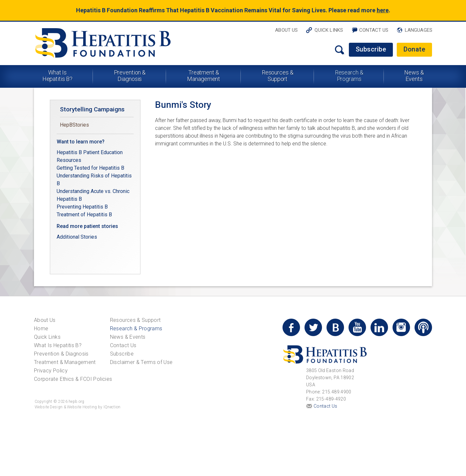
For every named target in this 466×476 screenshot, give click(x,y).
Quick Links (329, 30)
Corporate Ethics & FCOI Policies (73, 379)
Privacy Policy (51, 371)
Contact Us (374, 30)
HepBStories (74, 125)
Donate (414, 49)
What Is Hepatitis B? (58, 76)
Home (41, 329)
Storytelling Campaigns (92, 109)
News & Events (414, 76)
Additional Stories (77, 237)
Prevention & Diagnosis (130, 76)
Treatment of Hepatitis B (84, 215)
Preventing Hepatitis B (82, 207)
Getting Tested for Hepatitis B (91, 168)
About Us (286, 30)
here (383, 10)
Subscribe (371, 49)
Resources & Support (278, 76)
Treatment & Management (204, 76)
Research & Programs (349, 76)
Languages (419, 30)
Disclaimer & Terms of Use (141, 362)
